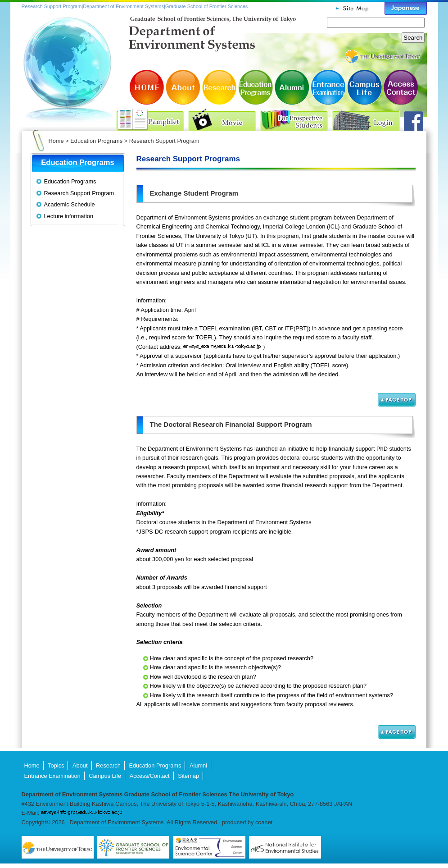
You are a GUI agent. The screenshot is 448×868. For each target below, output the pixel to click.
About (184, 87)
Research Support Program (79, 193)
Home (56, 141)
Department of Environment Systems (116, 822)
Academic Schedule (70, 204)
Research (220, 87)
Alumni (292, 87)
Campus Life (364, 87)
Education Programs (256, 87)
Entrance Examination (328, 87)
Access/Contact (400, 87)
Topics (56, 765)
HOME (148, 87)
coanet (264, 822)
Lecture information (69, 216)
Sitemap (188, 776)
